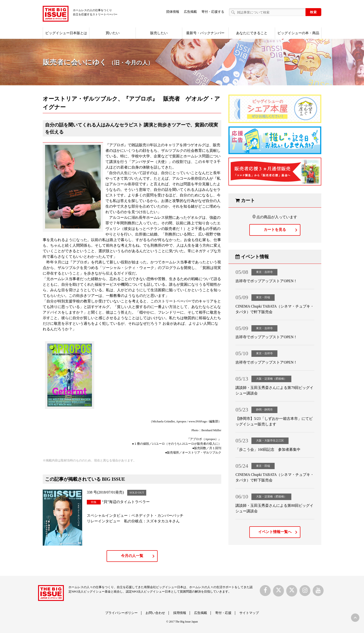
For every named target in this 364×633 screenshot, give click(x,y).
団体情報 (173, 12)
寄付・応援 (223, 613)
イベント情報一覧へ (275, 532)
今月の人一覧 (132, 556)
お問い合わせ (155, 613)
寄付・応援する (213, 12)
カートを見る (275, 230)
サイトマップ (249, 613)
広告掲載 (190, 12)
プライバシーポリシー (121, 613)
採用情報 (180, 613)
